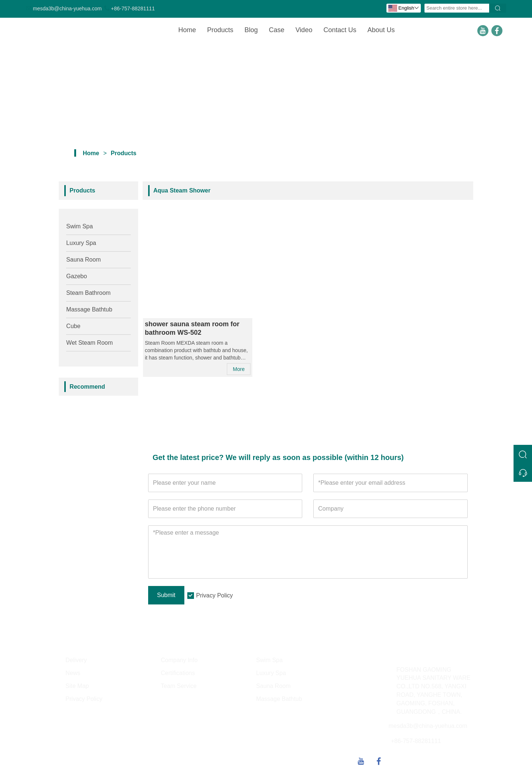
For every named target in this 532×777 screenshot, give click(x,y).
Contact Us (340, 30)
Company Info (179, 660)
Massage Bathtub (89, 309)
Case (277, 30)
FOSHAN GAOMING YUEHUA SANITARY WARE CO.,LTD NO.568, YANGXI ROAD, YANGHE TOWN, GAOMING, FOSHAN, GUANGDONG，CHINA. (433, 691)
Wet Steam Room (89, 343)
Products (220, 30)
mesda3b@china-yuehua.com (67, 8)
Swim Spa (79, 226)
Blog (251, 30)
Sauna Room (83, 260)
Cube (73, 326)
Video (304, 30)
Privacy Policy (215, 595)
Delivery (76, 660)
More (239, 369)
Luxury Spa (81, 243)
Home (187, 30)
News (73, 673)
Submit (166, 595)
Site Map (77, 686)
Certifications (178, 673)
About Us (381, 30)
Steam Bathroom (88, 293)
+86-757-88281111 (133, 8)
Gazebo (76, 276)
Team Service (179, 686)
